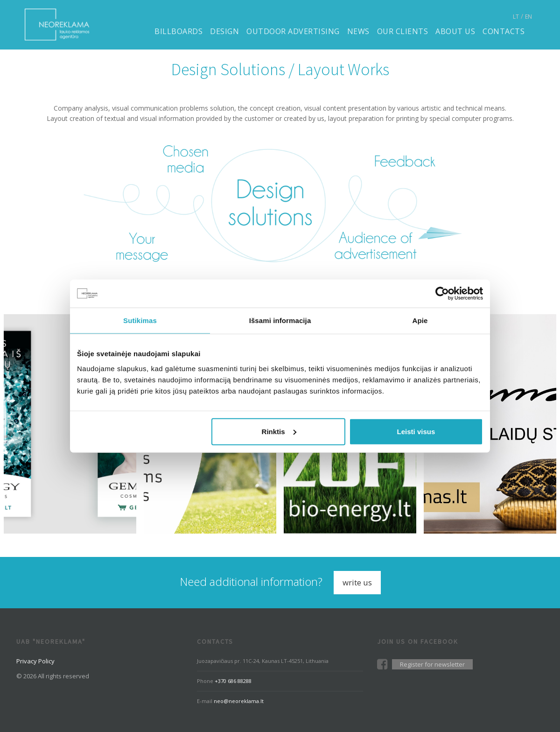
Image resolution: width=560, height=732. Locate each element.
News (358, 31)
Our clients (403, 31)
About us (455, 31)
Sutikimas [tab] (140, 320)
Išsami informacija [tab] (280, 320)
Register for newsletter (432, 664)
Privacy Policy (35, 661)
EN (528, 17)
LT (516, 17)
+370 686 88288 (233, 681)
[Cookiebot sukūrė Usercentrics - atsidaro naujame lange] (442, 294)
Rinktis (279, 431)
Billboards (178, 31)
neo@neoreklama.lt (239, 701)
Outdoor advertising (293, 31)
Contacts (504, 31)
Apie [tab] (420, 320)
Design (224, 31)
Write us (357, 582)
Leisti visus (416, 431)
